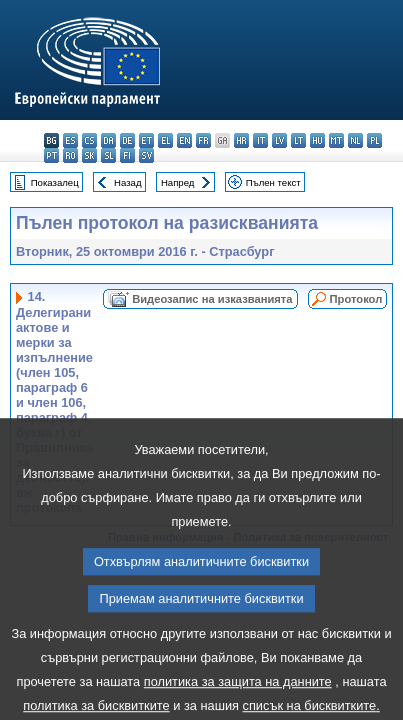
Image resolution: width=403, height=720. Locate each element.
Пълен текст (273, 182)
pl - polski (374, 140)
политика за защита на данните (238, 701)
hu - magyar (317, 140)
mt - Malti (336, 140)
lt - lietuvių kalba (298, 140)
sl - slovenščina (108, 155)
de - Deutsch (127, 140)
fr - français (203, 140)
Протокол (356, 299)
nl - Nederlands (355, 140)
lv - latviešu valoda (279, 140)
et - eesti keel (146, 140)
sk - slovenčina (89, 155)
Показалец (55, 182)
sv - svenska (146, 155)
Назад (128, 182)
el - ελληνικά (165, 140)
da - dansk (108, 140)
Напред (178, 182)
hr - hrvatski (241, 140)
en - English (184, 140)
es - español (70, 140)
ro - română (70, 155)
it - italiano (260, 140)
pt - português (51, 155)
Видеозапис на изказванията (212, 299)
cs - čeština (89, 140)
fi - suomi (127, 155)
